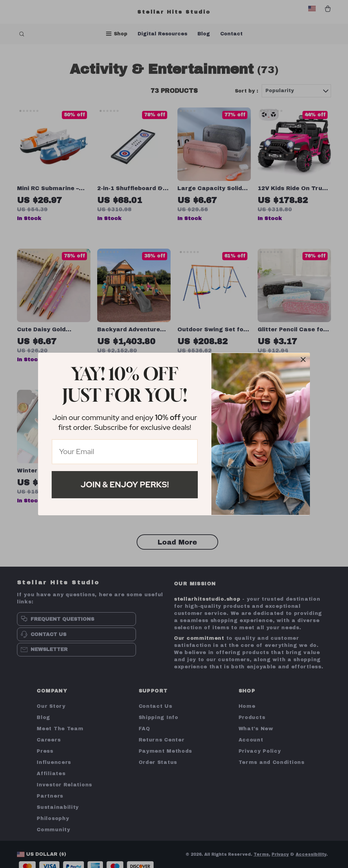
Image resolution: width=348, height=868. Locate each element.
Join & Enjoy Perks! (125, 485)
